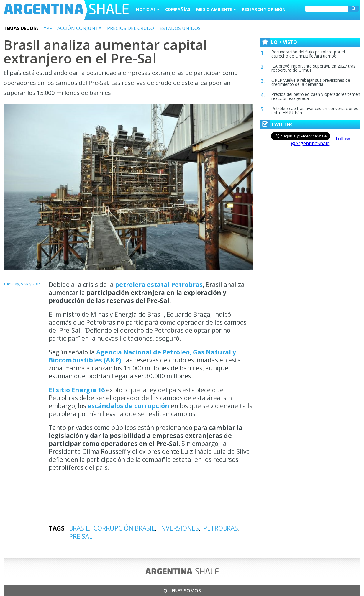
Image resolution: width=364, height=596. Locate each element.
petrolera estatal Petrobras (159, 285)
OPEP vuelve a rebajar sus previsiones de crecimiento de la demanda (311, 82)
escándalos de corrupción (128, 406)
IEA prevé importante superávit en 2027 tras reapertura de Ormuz (313, 68)
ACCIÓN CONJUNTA (79, 28)
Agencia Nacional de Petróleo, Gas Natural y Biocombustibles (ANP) (142, 356)
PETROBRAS (221, 528)
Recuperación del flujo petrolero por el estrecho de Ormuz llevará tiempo (308, 54)
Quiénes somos (182, 591)
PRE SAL (81, 536)
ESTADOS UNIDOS (180, 28)
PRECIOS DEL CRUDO (131, 28)
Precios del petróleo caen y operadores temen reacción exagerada (316, 96)
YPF (48, 28)
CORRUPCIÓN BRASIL (124, 528)
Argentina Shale (66, 10)
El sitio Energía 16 (77, 390)
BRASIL (79, 528)
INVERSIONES (179, 528)
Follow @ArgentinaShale (320, 141)
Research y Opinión (264, 9)
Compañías (178, 9)
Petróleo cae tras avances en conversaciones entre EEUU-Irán (315, 110)
